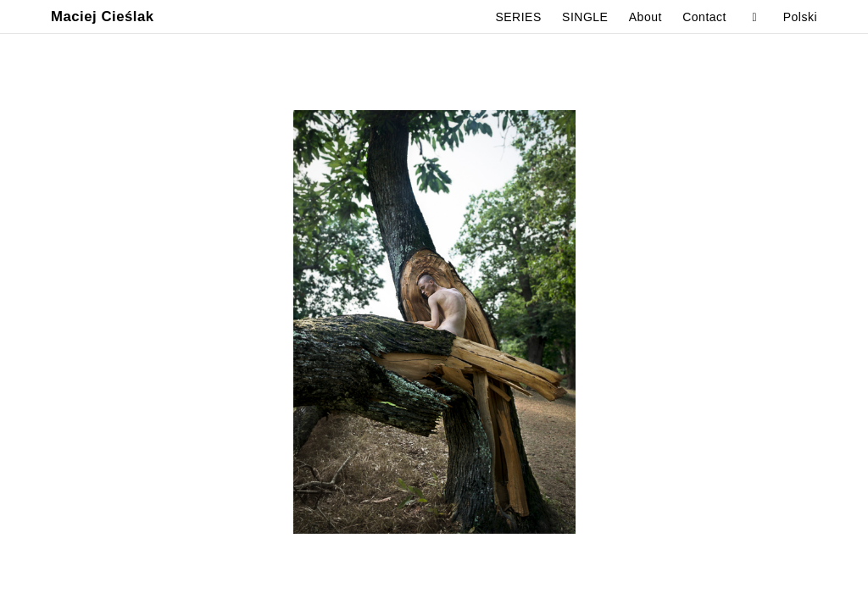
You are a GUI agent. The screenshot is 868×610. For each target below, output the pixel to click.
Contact (704, 17)
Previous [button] (217, 322)
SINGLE (585, 17)
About (645, 17)
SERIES (518, 17)
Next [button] (651, 322)
